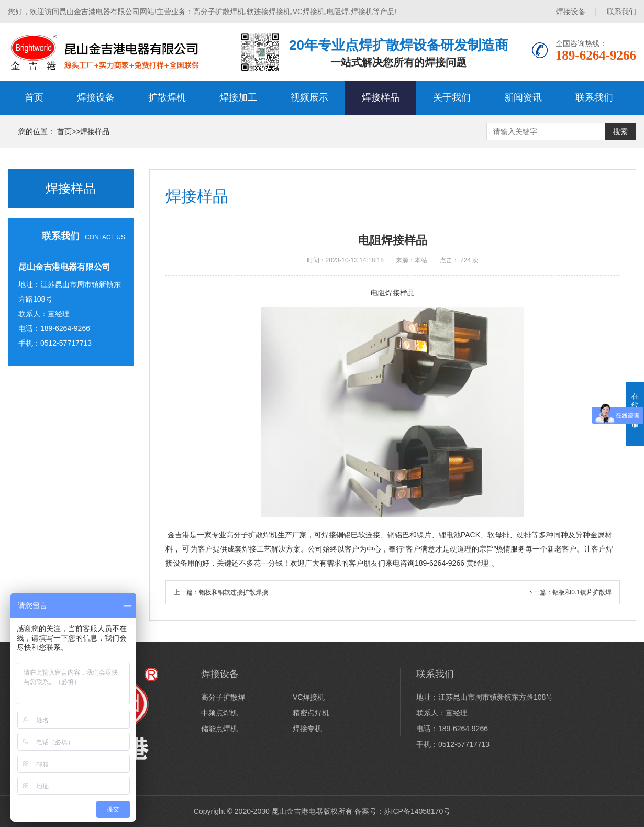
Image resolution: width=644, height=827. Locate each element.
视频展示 (309, 97)
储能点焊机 (219, 729)
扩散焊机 (167, 97)
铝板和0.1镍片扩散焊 (582, 592)
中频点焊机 (219, 713)
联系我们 (621, 12)
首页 (34, 97)
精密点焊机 (311, 713)
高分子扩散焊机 (252, 535)
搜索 (620, 131)
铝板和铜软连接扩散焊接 (234, 592)
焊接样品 (381, 97)
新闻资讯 (523, 97)
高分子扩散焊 (223, 697)
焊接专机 (307, 729)
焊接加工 (238, 97)
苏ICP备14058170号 (417, 811)
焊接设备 (571, 12)
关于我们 (452, 97)
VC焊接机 (309, 697)
